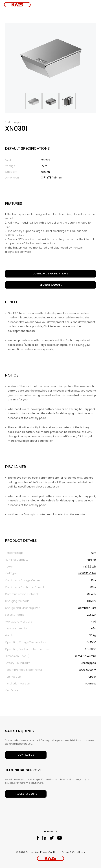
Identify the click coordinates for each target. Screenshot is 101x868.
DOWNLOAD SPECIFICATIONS (50, 274)
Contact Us (26, 755)
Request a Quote (51, 285)
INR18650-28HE (87, 573)
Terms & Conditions (73, 852)
